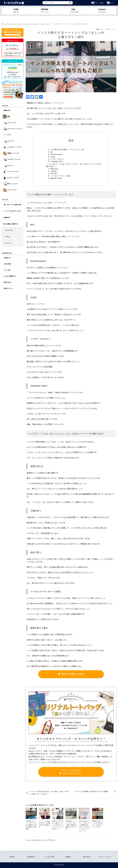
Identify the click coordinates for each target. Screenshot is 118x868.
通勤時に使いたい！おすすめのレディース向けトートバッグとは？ (98, 824)
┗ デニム (7, 237)
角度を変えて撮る (56, 178)
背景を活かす (54, 169)
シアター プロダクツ (57, 159)
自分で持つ (54, 173)
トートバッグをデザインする (12, 211)
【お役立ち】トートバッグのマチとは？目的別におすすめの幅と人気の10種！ (31, 825)
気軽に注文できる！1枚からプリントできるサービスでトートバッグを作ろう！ (58, 825)
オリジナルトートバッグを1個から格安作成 (14, 3)
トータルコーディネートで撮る (61, 176)
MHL (52, 152)
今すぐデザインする (71, 674)
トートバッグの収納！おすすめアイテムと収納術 (91, 791)
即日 (8, 49)
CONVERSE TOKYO (57, 161)
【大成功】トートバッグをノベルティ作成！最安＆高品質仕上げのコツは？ (71, 825)
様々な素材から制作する (11, 224)
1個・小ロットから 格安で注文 (12, 205)
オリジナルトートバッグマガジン (40, 24)
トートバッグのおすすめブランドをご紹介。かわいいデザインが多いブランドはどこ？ (49, 793)
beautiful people (56, 154)
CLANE (53, 157)
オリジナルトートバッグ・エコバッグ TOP (16, 24)
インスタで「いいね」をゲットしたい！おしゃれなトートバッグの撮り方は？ (74, 165)
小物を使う (54, 171)
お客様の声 (7, 217)
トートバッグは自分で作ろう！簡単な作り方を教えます (45, 824)
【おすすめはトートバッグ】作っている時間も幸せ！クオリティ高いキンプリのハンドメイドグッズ (84, 826)
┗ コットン (8, 243)
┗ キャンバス (9, 230)
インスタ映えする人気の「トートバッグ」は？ (66, 150)
